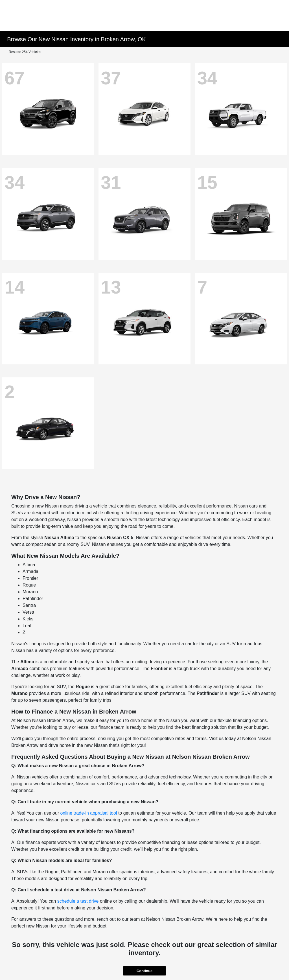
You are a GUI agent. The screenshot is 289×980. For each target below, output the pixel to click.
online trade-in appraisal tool (88, 813)
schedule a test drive (78, 901)
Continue (144, 971)
